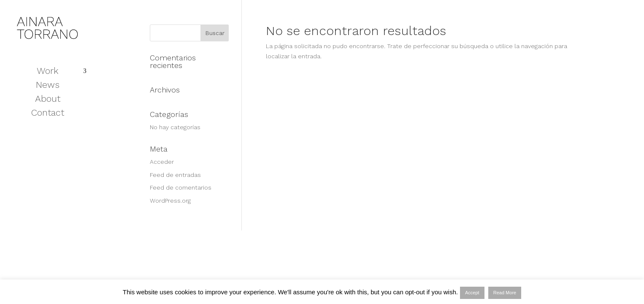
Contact (48, 114)
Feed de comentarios (181, 187)
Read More (505, 293)
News (48, 86)
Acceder (162, 162)
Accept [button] (472, 293)
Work (47, 72)
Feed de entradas (175, 175)
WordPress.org (170, 201)
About (48, 100)
